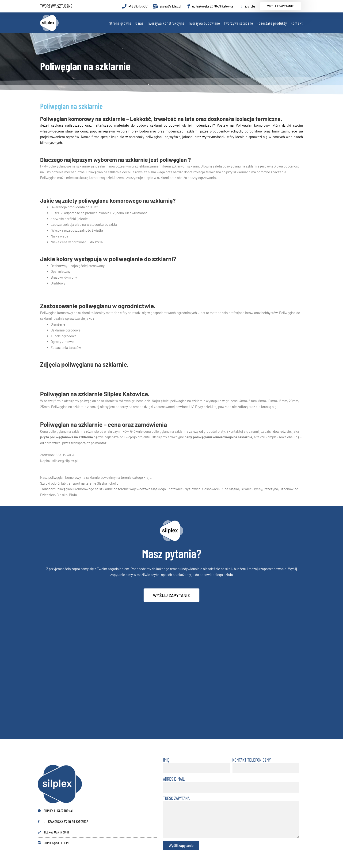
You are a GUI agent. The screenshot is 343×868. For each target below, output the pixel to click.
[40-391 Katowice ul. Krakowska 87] (171, 678)
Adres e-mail (174, 779)
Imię (166, 760)
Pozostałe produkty (272, 23)
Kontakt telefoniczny (252, 760)
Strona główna (120, 23)
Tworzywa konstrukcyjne (166, 23)
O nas (140, 23)
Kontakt (297, 23)
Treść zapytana (176, 798)
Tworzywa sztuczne (238, 23)
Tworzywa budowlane (204, 23)
